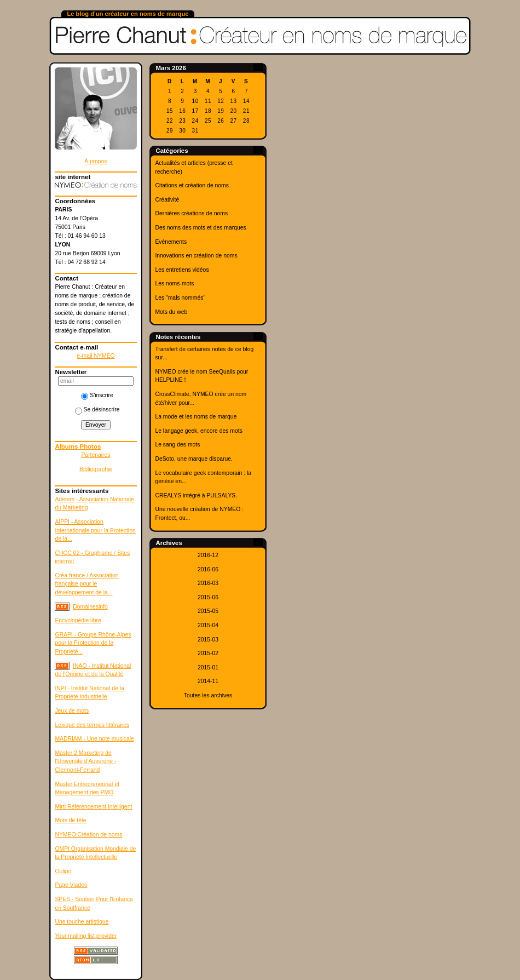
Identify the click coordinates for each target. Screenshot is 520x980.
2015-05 (208, 611)
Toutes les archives (208, 695)
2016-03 (208, 583)
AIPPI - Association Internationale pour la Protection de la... (95, 530)
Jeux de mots (72, 711)
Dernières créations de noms (191, 213)
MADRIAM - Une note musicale (94, 739)
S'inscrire (97, 395)
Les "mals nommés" (180, 298)
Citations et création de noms (192, 185)
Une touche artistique (82, 922)
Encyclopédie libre (78, 620)
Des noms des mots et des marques (200, 228)
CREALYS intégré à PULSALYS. (196, 495)
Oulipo (63, 871)
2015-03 (208, 640)
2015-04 (208, 625)
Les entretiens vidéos (182, 270)
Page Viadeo (71, 885)
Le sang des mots (177, 445)
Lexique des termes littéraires (92, 725)
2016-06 (208, 569)
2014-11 (208, 681)
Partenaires (96, 455)
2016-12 (208, 555)
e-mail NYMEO (96, 356)
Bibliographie (96, 469)
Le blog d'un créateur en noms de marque (128, 14)
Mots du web (171, 312)
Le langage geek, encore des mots (198, 431)
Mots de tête (70, 820)
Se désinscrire (97, 409)
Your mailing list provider (86, 936)
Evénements (171, 242)
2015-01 (208, 667)
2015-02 (208, 653)
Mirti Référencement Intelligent (93, 807)
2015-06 (208, 597)
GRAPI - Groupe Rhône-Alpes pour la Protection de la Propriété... (93, 643)
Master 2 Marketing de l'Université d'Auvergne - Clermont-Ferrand (85, 761)
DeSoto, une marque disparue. (194, 459)
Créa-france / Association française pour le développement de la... (86, 584)
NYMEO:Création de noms (88, 835)
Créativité (167, 200)
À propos (96, 161)
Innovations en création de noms (196, 256)
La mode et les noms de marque (196, 417)
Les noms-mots (174, 283)
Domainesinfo (90, 607)
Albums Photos (78, 446)
